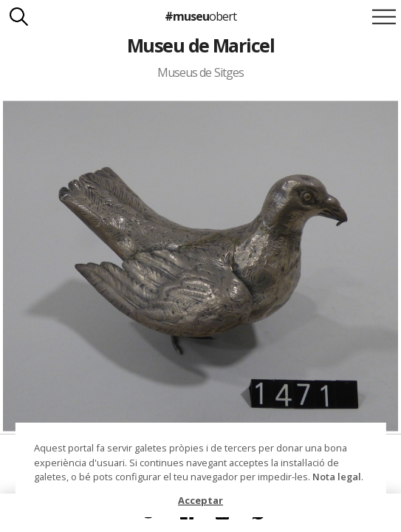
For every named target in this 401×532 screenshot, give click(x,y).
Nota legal (337, 477)
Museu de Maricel (201, 45)
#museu (200, 16)
